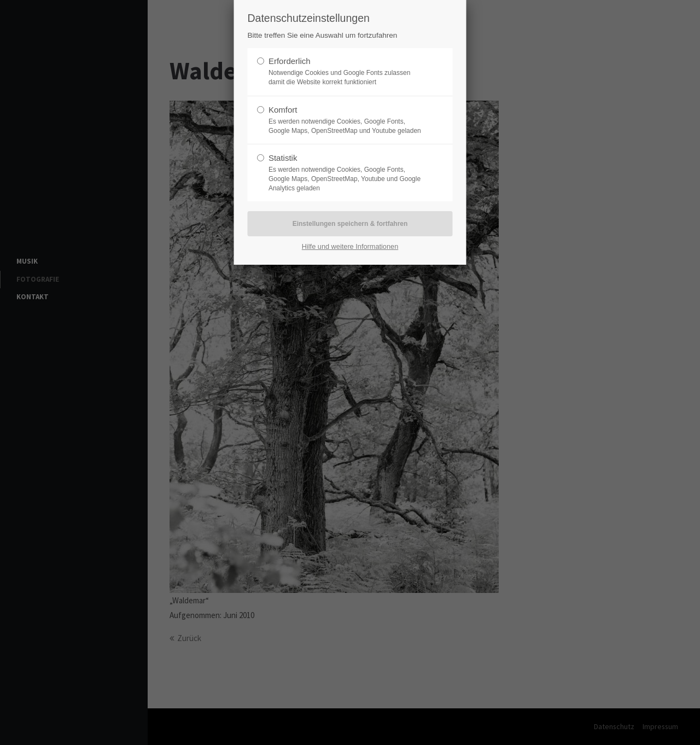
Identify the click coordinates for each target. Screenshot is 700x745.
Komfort (283, 110)
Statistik (283, 158)
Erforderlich (290, 61)
